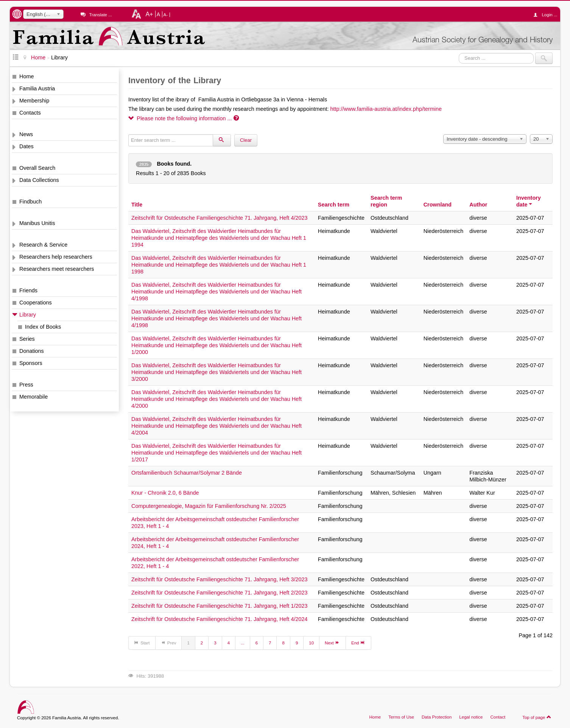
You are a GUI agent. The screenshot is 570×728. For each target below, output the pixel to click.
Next (332, 643)
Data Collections (39, 180)
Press (26, 385)
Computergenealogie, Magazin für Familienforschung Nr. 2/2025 (209, 506)
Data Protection (437, 717)
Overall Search (37, 168)
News (26, 134)
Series (27, 339)
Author (478, 205)
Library (28, 315)
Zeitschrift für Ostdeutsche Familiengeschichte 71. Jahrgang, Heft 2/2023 (220, 593)
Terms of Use (401, 717)
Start (142, 643)
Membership (34, 101)
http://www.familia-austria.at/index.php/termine (386, 109)
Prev (169, 643)
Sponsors (31, 363)
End (358, 643)
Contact (498, 717)
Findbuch (30, 202)
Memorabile (33, 397)
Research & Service (43, 245)
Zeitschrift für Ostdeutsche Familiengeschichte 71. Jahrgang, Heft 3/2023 (220, 579)
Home (26, 76)
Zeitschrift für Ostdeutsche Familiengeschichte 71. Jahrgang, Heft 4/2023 (220, 218)
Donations (32, 351)
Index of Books (43, 327)
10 (311, 643)
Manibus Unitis (37, 223)
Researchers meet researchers (57, 269)
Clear (246, 140)
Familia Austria (37, 88)
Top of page (537, 717)
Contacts (30, 113)
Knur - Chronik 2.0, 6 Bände (165, 493)
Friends (28, 290)
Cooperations (36, 303)
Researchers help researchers (56, 257)
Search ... (459, 53)
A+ (149, 14)
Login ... (547, 15)
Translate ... (100, 15)
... (243, 643)
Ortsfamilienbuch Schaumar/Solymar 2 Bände (187, 473)
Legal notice (471, 717)
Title (137, 205)
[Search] (222, 140)
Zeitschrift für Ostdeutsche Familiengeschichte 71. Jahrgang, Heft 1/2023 (220, 606)
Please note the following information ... (184, 118)
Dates (26, 146)
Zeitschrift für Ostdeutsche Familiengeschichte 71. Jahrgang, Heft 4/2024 (220, 619)
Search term (334, 205)
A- (166, 15)
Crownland (438, 205)
